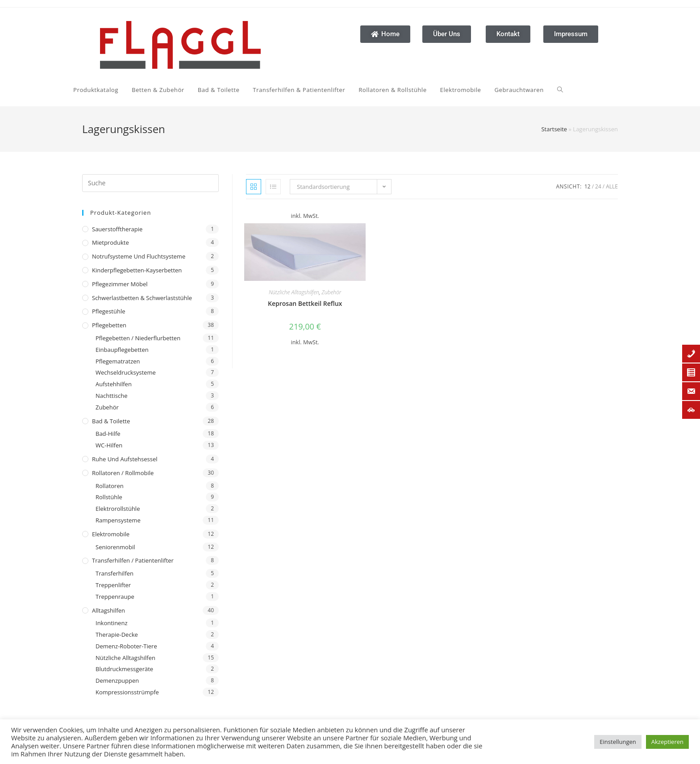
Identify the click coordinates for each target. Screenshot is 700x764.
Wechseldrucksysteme (126, 372)
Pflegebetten (109, 325)
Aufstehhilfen (114, 384)
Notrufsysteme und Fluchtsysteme (139, 256)
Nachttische (111, 396)
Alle (612, 186)
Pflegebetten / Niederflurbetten (138, 338)
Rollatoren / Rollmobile (123, 473)
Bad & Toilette (111, 421)
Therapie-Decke (117, 635)
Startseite (554, 129)
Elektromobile (111, 534)
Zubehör (107, 407)
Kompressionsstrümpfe (127, 692)
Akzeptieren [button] (667, 742)
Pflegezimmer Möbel (120, 284)
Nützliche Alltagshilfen (125, 658)
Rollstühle (109, 497)
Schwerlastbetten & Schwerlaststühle (142, 298)
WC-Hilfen (109, 445)
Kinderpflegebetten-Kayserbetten (137, 270)
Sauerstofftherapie (117, 229)
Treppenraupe (115, 597)
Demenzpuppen (117, 681)
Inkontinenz (111, 623)
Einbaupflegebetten (122, 350)
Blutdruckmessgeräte (124, 669)
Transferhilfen (115, 573)
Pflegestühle (109, 311)
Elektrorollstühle (118, 509)
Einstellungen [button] (618, 742)
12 (587, 186)
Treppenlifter (113, 585)
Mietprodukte (110, 242)
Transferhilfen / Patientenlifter (133, 560)
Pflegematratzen (118, 361)
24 (598, 186)
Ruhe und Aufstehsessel (125, 459)
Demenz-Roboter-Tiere (126, 646)
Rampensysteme (118, 520)
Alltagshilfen (108, 610)
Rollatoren (110, 486)
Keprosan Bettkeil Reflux (305, 303)
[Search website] (483, 90)
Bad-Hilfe (108, 434)
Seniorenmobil (115, 547)
